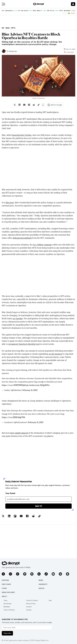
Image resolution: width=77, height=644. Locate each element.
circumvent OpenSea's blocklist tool (24, 344)
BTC (3, 11)
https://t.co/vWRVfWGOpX (14, 385)
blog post (10, 202)
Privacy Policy (31, 604)
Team (5, 600)
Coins (4, 588)
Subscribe (7, 633)
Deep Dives (6, 584)
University (43, 584)
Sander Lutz (13, 51)
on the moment (55, 354)
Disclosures (8, 604)
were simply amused (19, 433)
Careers (29, 610)
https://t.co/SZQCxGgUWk (13, 417)
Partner (5, 580)
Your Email (10, 493)
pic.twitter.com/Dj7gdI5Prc (38, 385)
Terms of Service (9, 610)
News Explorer (8, 592)
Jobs (50, 600)
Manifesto (7, 607)
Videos (41, 588)
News (41, 580)
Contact (29, 607)
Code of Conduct (32, 600)
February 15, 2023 (30, 390)
